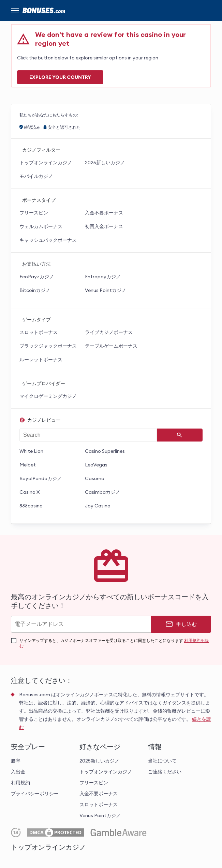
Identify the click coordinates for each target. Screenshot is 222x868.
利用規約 (20, 783)
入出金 (18, 772)
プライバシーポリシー (35, 794)
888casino (31, 506)
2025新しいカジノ (105, 163)
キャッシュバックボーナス (48, 240)
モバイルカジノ (36, 176)
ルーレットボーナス (41, 360)
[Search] (180, 435)
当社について (162, 761)
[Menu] (15, 11)
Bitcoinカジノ (35, 290)
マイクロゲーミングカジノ (48, 396)
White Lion (31, 451)
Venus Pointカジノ (106, 290)
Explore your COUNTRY (60, 77)
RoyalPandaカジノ (41, 478)
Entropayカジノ (103, 277)
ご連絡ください (165, 772)
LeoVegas (96, 465)
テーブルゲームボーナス (111, 346)
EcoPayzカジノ (37, 277)
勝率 (16, 761)
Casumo (95, 478)
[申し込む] (181, 624)
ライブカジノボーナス (109, 332)
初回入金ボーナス (104, 226)
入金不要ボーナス (104, 213)
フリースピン (34, 213)
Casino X (29, 492)
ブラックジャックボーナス (48, 346)
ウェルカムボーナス (41, 226)
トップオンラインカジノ (46, 163)
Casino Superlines (105, 451)
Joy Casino (98, 506)
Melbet (28, 465)
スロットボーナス (39, 332)
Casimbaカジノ (102, 492)
